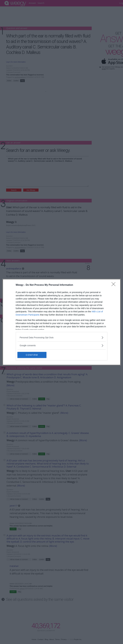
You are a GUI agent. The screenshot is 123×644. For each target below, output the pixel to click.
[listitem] (62, 338)
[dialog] (62, 322)
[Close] (114, 285)
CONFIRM (32, 355)
